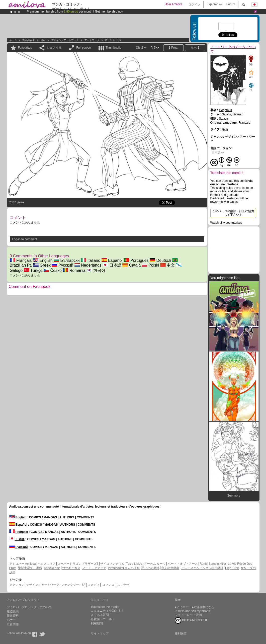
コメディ (94, 585)
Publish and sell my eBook (192, 611)
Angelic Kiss (52, 568)
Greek (42, 265)
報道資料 (13, 616)
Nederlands (88, 265)
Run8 (203, 564)
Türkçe (33, 270)
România (74, 270)
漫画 (43, 40)
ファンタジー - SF (73, 585)
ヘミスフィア (47, 564)
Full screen (84, 48)
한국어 (96, 270)
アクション (17, 585)
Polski (150, 265)
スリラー (123, 585)
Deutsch (160, 260)
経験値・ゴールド (103, 619)
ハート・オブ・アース (183, 564)
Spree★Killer (217, 564)
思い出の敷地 (150, 568)
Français (21, 260)
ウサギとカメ (71, 568)
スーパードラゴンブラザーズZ (78, 564)
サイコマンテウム (112, 564)
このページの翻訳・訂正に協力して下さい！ (233, 213)
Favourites (25, 48)
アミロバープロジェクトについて (29, 607)
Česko (53, 270)
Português (136, 260)
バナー (11, 620)
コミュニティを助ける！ (107, 611)
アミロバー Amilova (23, 564)
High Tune (232, 568)
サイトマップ (100, 633)
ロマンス (108, 585)
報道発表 (13, 611)
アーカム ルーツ (155, 564)
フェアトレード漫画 (188, 615)
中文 (167, 265)
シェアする (54, 48)
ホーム (13, 40)
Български (67, 260)
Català (131, 265)
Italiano (91, 260)
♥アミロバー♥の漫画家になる (195, 607)
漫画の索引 (29, 40)
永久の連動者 (170, 568)
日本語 (112, 265)
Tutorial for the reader (105, 607)
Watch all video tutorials (226, 223)
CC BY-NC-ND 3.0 (191, 620)
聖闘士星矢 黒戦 (30, 568)
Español (112, 260)
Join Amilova (174, 4)
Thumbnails (113, 48)
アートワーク (92, 40)
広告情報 (13, 624)
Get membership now (109, 12)
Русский (62, 265)
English (43, 260)
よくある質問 (100, 615)
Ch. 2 (108, 40)
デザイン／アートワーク (65, 40)
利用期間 (97, 623)
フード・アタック (94, 568)
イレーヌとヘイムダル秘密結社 (202, 568)
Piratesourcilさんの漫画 (124, 568)
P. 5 (119, 40)
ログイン (194, 5)
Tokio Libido (134, 564)
